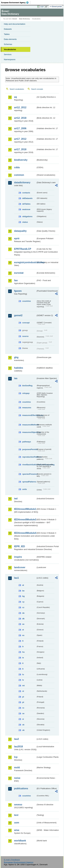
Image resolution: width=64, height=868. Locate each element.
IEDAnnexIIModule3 (25, 520)
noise (17, 778)
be (23, 591)
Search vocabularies (17, 89)
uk (23, 730)
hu (23, 652)
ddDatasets (27, 198)
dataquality (20, 231)
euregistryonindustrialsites (25, 262)
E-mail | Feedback (12, 860)
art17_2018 (20, 149)
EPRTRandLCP (23, 249)
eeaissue (26, 209)
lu (23, 674)
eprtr (17, 238)
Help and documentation (15, 24)
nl (23, 691)
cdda (17, 167)
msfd (17, 767)
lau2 (16, 739)
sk (23, 725)
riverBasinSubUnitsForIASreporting (29, 465)
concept (26, 323)
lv (23, 680)
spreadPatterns (29, 482)
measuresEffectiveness (29, 415)
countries (27, 301)
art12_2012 (20, 107)
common (19, 175)
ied (16, 499)
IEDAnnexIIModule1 (25, 509)
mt (23, 686)
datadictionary (22, 182)
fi (23, 641)
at (23, 585)
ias (16, 378)
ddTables (26, 204)
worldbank (20, 841)
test (16, 815)
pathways (27, 442)
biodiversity (21, 160)
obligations (27, 216)
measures (27, 408)
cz (23, 607)
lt (23, 669)
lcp (16, 757)
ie (23, 658)
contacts (26, 193)
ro (23, 708)
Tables (7, 34)
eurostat (19, 273)
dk (23, 619)
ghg (16, 357)
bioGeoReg (27, 386)
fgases (18, 291)
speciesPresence (29, 474)
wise (17, 830)
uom (17, 823)
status (25, 222)
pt (23, 702)
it (23, 663)
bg (23, 596)
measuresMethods (29, 425)
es (23, 635)
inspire (18, 557)
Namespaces (10, 59)
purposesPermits (29, 449)
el (23, 630)
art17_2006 (20, 128)
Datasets (8, 29)
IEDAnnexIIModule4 (25, 533)
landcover (20, 567)
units (25, 489)
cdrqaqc (26, 393)
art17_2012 (20, 139)
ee (23, 624)
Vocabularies (10, 49)
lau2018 (18, 747)
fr (23, 647)
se (23, 713)
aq (16, 97)
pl (23, 697)
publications (21, 788)
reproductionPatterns (29, 457)
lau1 (16, 578)
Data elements (10, 39)
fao (16, 280)
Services (8, 54)
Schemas (8, 44)
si (23, 719)
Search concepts (37, 89)
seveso (18, 805)
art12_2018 (20, 118)
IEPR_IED (20, 546)
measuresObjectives (29, 432)
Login (42, 6)
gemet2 (18, 315)
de (23, 613)
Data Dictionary (24, 19)
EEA (16, 3)
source (25, 336)
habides (19, 368)
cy (23, 602)
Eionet (15, 19)
